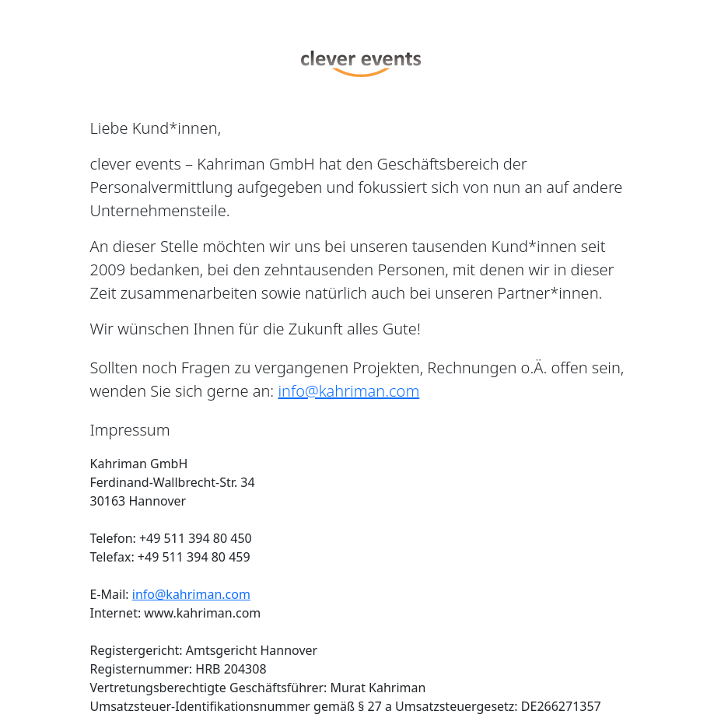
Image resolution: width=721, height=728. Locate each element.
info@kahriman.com (348, 391)
